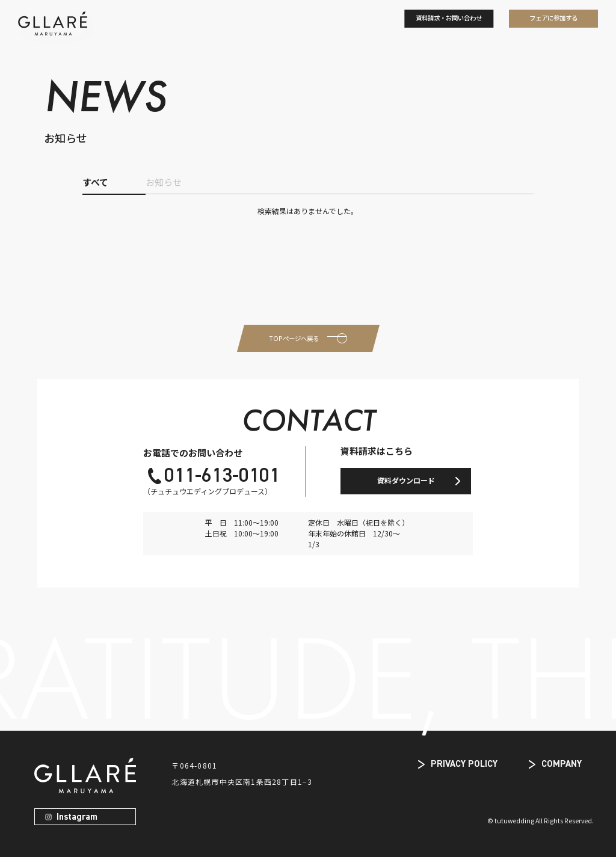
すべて (95, 182)
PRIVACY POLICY (464, 764)
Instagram (77, 817)
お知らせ (164, 182)
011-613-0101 (222, 476)
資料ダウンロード (406, 480)
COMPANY (562, 764)
